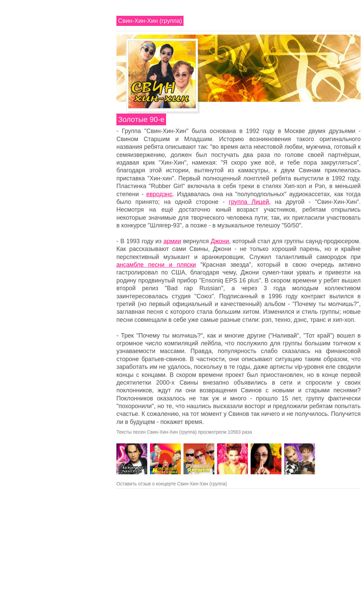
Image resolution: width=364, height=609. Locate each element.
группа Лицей (249, 202)
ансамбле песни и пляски (156, 265)
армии (172, 241)
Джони (220, 241)
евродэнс (159, 194)
